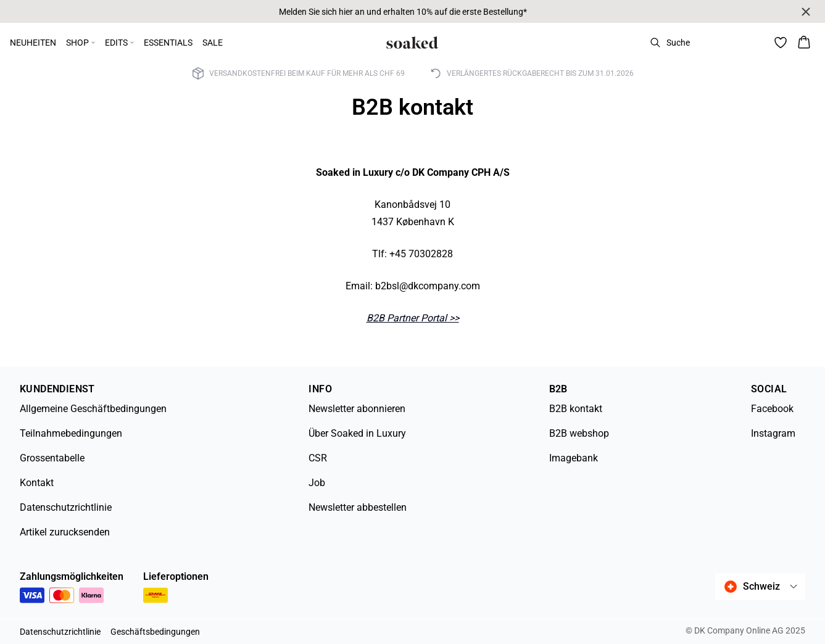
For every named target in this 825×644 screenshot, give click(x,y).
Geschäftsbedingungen (155, 632)
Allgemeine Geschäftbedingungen (93, 409)
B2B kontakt (576, 409)
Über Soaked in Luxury (357, 433)
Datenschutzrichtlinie (66, 507)
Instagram (773, 433)
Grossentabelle (52, 458)
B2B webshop (579, 433)
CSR (318, 458)
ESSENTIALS (168, 43)
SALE (213, 43)
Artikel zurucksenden (65, 532)
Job (317, 483)
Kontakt (37, 483)
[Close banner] (806, 12)
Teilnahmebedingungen (71, 433)
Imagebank (574, 458)
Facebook (772, 409)
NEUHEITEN (33, 43)
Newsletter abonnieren (357, 409)
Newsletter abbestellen (358, 507)
